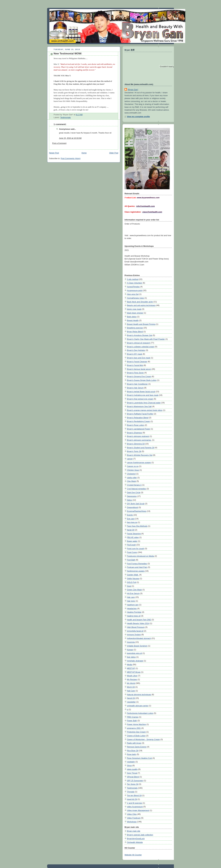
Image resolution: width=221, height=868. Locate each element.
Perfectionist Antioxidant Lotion (140, 713)
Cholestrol (131, 474)
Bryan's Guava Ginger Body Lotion (142, 380)
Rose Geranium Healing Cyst (139, 758)
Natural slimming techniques (139, 695)
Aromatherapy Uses (135, 298)
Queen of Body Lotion (136, 736)
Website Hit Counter (133, 855)
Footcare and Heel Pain (137, 567)
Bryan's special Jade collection (140, 835)
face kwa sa (132, 522)
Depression (132, 496)
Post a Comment (59, 143)
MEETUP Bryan (134, 672)
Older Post (114, 153)
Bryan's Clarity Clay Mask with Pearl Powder (146, 339)
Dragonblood (132, 507)
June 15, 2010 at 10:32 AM (70, 138)
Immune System (134, 635)
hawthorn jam (133, 605)
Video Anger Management (138, 810)
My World (131, 683)
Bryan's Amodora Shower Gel (140, 335)
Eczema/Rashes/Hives (137, 511)
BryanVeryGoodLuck (136, 839)
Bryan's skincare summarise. (139, 440)
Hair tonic (131, 601)
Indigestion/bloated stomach (139, 638)
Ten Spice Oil (133, 784)
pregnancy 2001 (134, 728)
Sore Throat (132, 773)
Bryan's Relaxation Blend (138, 418)
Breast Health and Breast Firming (141, 324)
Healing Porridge (134, 612)
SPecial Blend (133, 777)
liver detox (131, 657)
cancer (130, 459)
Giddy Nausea (133, 578)
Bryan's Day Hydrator (136, 350)
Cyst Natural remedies (136, 489)
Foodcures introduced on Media (140, 556)
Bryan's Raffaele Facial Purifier (140, 414)
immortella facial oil (135, 631)
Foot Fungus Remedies (137, 564)
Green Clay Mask (134, 590)
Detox (129, 500)
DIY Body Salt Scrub (136, 504)
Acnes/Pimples (133, 287)
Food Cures (132, 552)
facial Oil (131, 530)
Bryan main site (134, 831)
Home (84, 153)
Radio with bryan (134, 743)
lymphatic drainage (135, 661)
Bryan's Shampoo (135, 433)
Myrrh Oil (131, 687)
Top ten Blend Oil (134, 795)
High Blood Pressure (136, 627)
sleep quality (132, 769)
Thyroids (131, 792)
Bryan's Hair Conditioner (137, 384)
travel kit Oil (132, 799)
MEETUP (131, 668)
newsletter (131, 702)
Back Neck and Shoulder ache (140, 302)
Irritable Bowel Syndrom (137, 646)
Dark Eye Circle (134, 492)
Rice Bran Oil (133, 751)
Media (130, 665)
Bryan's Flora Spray (135, 373)
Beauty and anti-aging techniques (141, 305)
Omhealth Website (135, 842)
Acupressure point (135, 290)
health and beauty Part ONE (139, 620)
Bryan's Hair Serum (135, 388)
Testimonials (65, 118)
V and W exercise (135, 803)
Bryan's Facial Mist (135, 365)
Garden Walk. (133, 575)
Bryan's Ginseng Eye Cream (139, 376)
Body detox (132, 317)
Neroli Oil (131, 698)
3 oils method (133, 279)
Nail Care (131, 691)
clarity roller (132, 478)
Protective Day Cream (136, 732)
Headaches (132, 608)
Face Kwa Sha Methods (137, 526)
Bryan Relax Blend (135, 332)
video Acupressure (135, 807)
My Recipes (132, 679)
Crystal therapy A (134, 485)
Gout (129, 586)
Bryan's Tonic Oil (134, 451)
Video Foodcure (134, 818)
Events (130, 515)
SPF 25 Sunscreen (135, 781)
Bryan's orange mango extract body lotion (145, 410)
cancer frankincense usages (139, 462)
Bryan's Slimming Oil (136, 444)
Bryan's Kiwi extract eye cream (140, 399)
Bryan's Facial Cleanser (137, 362)
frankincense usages (136, 571)
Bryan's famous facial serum (139, 369)
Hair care (131, 597)
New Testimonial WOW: (68, 54)
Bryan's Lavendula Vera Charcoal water (144, 403)
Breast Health (133, 320)
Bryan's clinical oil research (139, 343)
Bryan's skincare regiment (138, 436)
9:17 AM (79, 115)
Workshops (132, 822)
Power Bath (132, 721)
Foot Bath (131, 560)
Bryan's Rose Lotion (136, 425)
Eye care (131, 519)
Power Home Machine (136, 724)
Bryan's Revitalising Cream (138, 421)
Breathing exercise (135, 328)
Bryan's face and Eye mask (139, 358)
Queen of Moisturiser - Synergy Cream (143, 739)
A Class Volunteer (135, 283)
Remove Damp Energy (137, 747)
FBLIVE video (133, 537)
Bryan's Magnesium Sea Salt (139, 406)
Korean (130, 650)
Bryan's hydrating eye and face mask (143, 395)
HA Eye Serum (133, 593)
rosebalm (131, 762)
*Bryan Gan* (133, 90)
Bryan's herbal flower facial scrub (141, 392)
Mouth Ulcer (132, 676)
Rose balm (132, 754)
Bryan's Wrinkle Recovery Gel (140, 455)
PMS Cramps (133, 717)
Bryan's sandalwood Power (139, 429)
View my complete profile (138, 117)
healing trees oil (134, 616)
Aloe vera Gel (133, 294)
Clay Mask (131, 481)
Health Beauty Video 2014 (138, 623)
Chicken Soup (133, 470)
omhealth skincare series (138, 706)
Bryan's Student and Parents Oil (141, 448)
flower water (132, 541)
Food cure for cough (136, 549)
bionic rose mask (134, 309)
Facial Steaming (134, 534)
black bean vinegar (135, 313)
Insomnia (131, 642)
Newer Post (54, 153)
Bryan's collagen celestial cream (141, 347)
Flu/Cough (131, 545)
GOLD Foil (131, 582)
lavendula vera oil (134, 653)
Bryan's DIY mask (135, 354)
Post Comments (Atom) (71, 159)
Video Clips (132, 814)
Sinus (129, 765)
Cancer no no (133, 466)
